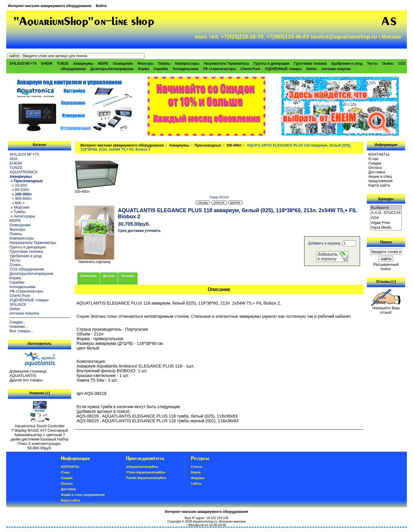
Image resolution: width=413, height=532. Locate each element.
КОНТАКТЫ (379, 154)
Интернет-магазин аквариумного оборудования (50, 6)
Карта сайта (379, 185)
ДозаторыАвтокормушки (112, 69)
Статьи (196, 467)
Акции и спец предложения (380, 179)
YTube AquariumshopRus (146, 472)
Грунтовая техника (310, 64)
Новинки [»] (40, 393)
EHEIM (47, 64)
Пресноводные (208, 145)
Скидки (375, 163)
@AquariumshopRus (142, 467)
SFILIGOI (18, 304)
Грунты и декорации (272, 64)
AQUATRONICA (24, 172)
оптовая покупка (336, 69)
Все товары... (21, 331)
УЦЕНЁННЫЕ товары (283, 69)
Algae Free (386, 223)
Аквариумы (179, 145)
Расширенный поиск (386, 267)
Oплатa (375, 168)
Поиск (386, 242)
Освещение (123, 64)
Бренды (386, 199)
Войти (101, 6)
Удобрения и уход (347, 64)
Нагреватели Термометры (227, 64)
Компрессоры (187, 64)
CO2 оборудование (27, 269)
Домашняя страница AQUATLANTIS (28, 373)
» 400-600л (20, 198)
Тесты (372, 64)
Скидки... (17, 322)
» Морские (19, 207)
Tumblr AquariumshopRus (146, 478)
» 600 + (17, 203)
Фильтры (145, 64)
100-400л (234, 145)
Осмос (388, 64)
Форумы (198, 478)
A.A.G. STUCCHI (386, 213)
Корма (144, 69)
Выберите (386, 208)
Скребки (161, 69)
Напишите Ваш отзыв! (386, 308)
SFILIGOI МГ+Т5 (23, 64)
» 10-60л (18, 185)
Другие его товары (26, 380)
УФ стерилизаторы (220, 69)
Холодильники (186, 69)
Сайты (196, 483)
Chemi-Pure (250, 69)
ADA (13, 159)
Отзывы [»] (386, 282)
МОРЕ (103, 64)
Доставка (377, 172)
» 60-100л (19, 190)
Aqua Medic (386, 228)
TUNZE (63, 64)
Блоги (196, 472)
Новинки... (19, 326)
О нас (373, 159)
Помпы (164, 64)
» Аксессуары (22, 216)
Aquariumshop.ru (205, 521)
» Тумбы (17, 212)
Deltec (312, 69)
